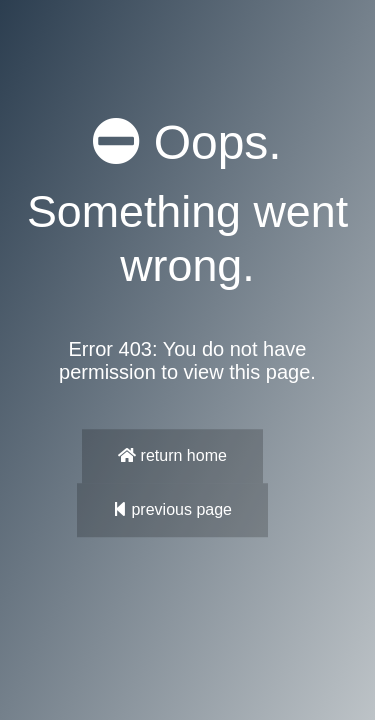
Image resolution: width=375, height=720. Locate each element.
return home (172, 455)
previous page (172, 509)
